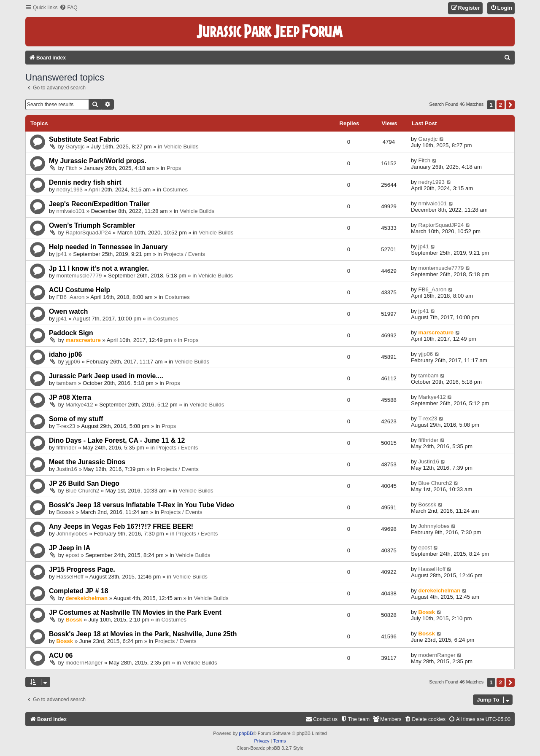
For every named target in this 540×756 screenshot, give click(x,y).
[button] (510, 105)
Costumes (175, 190)
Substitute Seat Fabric (84, 139)
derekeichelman (86, 598)
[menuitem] (68, 8)
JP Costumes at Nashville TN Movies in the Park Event (135, 612)
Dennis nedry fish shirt (85, 182)
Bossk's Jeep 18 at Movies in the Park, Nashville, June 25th (143, 634)
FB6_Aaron (71, 297)
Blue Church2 (82, 491)
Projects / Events (184, 254)
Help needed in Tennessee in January (108, 247)
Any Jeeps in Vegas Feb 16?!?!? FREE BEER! (121, 526)
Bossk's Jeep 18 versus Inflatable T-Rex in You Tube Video (142, 505)
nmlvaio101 (71, 211)
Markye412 (79, 405)
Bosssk (66, 512)
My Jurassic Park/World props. (98, 161)
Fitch (72, 168)
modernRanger (84, 663)
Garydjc (75, 147)
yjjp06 (73, 362)
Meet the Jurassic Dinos (87, 462)
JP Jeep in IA (70, 548)
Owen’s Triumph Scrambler (92, 225)
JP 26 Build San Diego (84, 483)
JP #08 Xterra (70, 397)
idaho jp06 (65, 354)
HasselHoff (70, 577)
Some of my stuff (76, 419)
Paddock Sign (71, 333)
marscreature (83, 340)
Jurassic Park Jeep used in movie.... (106, 376)
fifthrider (67, 448)
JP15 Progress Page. (82, 569)
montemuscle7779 (79, 276)
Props (174, 168)
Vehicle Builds (181, 147)
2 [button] (501, 105)
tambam (67, 383)
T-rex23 (66, 426)
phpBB (246, 733)
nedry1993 (70, 190)
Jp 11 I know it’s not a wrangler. (99, 268)
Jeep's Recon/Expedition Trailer (99, 204)
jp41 (62, 254)
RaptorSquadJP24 (88, 233)
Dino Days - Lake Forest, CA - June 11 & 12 (117, 440)
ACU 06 (61, 655)
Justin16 (67, 469)
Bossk (74, 620)
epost (72, 555)
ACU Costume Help (80, 290)
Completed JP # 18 (78, 591)
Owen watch (68, 311)
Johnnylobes (72, 534)
